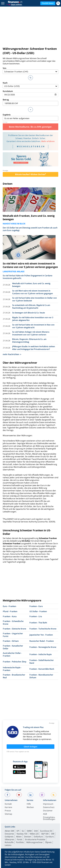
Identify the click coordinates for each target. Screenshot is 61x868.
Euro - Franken (9, 606)
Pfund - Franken (10, 611)
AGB (45, 814)
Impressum (48, 804)
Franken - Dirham (11, 641)
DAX (36, 831)
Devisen (8, 184)
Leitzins (8, 845)
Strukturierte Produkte (35, 839)
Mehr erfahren (48, 141)
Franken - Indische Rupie (41, 654)
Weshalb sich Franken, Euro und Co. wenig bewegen (29, 218)
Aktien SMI (9, 831)
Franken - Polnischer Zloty (15, 662)
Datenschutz (49, 807)
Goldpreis (9, 837)
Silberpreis (10, 839)
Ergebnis (30, 117)
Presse (8, 811)
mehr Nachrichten (12, 354)
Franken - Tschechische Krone (43, 629)
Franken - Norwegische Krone (43, 647)
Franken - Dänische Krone (14, 629)
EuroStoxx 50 (46, 831)
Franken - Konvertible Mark (42, 669)
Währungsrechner (35, 842)
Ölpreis (48, 842)
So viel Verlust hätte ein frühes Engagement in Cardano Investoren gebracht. (28, 277)
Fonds (20, 839)
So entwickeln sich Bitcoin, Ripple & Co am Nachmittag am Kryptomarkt (31, 307)
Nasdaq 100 (22, 834)
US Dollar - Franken (38, 611)
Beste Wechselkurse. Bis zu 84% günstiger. (31, 127)
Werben (30, 807)
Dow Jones (9, 834)
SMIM (29, 831)
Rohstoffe (9, 842)
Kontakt (8, 804)
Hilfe (29, 804)
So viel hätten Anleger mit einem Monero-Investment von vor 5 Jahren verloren (31, 333)
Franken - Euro (36, 606)
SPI (18, 831)
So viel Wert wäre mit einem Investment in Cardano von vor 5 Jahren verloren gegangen (30, 265)
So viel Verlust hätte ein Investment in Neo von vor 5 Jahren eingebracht (33, 326)
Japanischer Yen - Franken (41, 635)
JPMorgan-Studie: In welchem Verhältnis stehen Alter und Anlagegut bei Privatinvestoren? (34, 348)
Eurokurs (50, 837)
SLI (23, 831)
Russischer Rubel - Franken (42, 641)
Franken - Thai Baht (38, 623)
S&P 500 (45, 834)
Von (30, 70)
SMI (53, 834)
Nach (30, 85)
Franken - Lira (36, 616)
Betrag (30, 102)
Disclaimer (48, 811)
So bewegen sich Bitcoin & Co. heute (29, 313)
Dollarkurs (38, 837)
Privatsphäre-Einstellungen (49, 818)
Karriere (8, 807)
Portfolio (20, 842)
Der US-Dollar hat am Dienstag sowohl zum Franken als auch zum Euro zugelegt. (30, 229)
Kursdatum (30, 93)
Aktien (19, 837)
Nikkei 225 (34, 834)
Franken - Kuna (10, 616)
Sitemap (8, 814)
